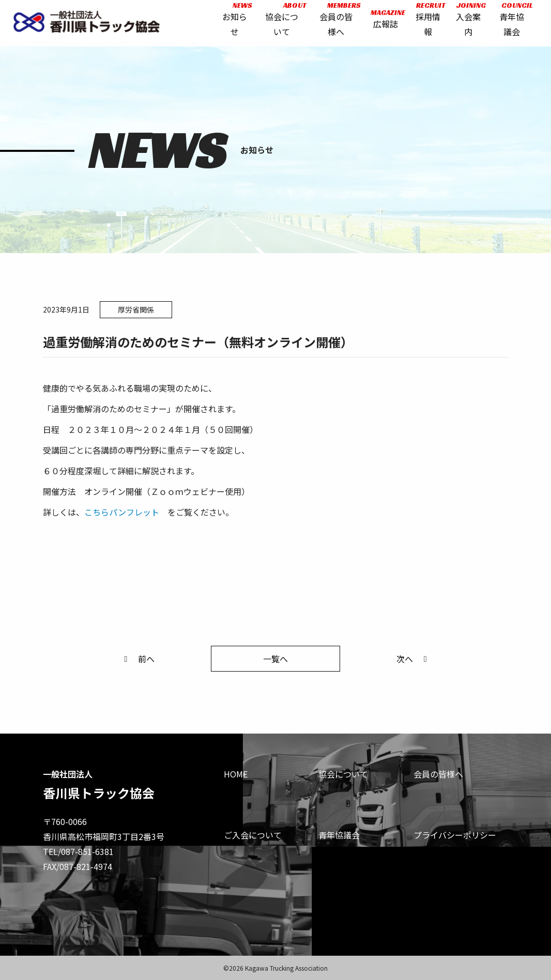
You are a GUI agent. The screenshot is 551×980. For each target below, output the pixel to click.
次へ (414, 659)
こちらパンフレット (122, 512)
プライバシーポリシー (455, 835)
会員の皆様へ (438, 774)
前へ (137, 659)
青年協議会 (339, 835)
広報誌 (384, 22)
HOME (236, 774)
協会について (343, 774)
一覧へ (275, 659)
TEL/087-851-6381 (78, 851)
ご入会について (253, 835)
